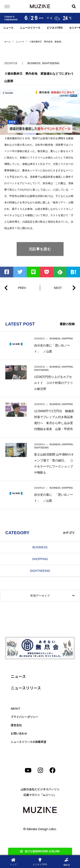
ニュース (8, 28)
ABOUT (15, 708)
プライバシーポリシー (25, 717)
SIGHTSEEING (51, 63)
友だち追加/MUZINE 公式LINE (40, 851)
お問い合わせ (19, 733)
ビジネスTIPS (55, 28)
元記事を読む (40, 249)
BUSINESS (34, 63)
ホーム (7, 42)
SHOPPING (67, 339)
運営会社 (16, 725)
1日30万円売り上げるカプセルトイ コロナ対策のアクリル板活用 (54, 383)
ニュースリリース (30, 28)
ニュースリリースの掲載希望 (28, 742)
